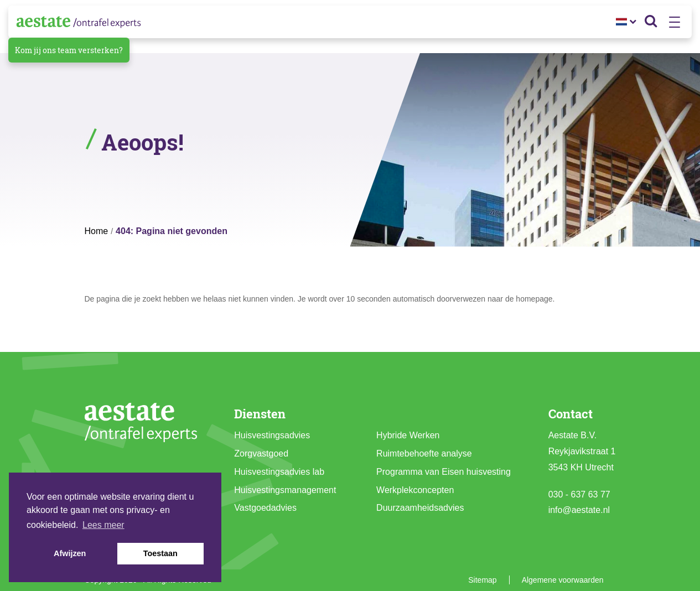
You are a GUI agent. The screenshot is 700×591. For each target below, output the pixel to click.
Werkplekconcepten (415, 490)
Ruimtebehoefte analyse (424, 453)
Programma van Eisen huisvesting (444, 472)
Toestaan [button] (160, 553)
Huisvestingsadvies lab (279, 472)
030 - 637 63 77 (579, 494)
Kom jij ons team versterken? (69, 50)
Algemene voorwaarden (563, 580)
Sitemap (482, 580)
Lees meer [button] (103, 525)
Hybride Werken (408, 435)
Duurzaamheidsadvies (420, 508)
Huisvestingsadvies (272, 435)
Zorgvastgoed (261, 453)
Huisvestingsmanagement (285, 490)
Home (97, 231)
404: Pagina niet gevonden (172, 231)
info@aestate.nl (579, 510)
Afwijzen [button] (70, 553)
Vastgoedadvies (265, 508)
